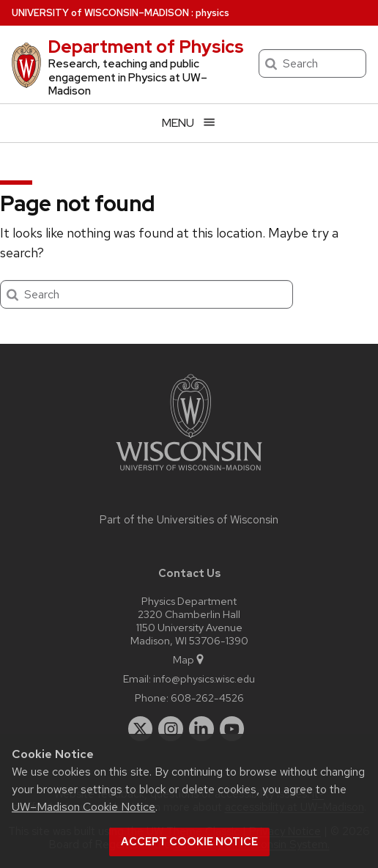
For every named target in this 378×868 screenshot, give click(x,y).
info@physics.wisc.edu (204, 678)
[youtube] (232, 729)
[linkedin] (201, 729)
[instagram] (171, 729)
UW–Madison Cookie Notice (84, 807)
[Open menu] (189, 123)
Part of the (189, 520)
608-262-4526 (207, 698)
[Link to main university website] (189, 473)
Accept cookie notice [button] (189, 842)
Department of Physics (146, 47)
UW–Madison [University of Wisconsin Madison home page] (100, 13)
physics (212, 13)
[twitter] (141, 729)
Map (189, 659)
